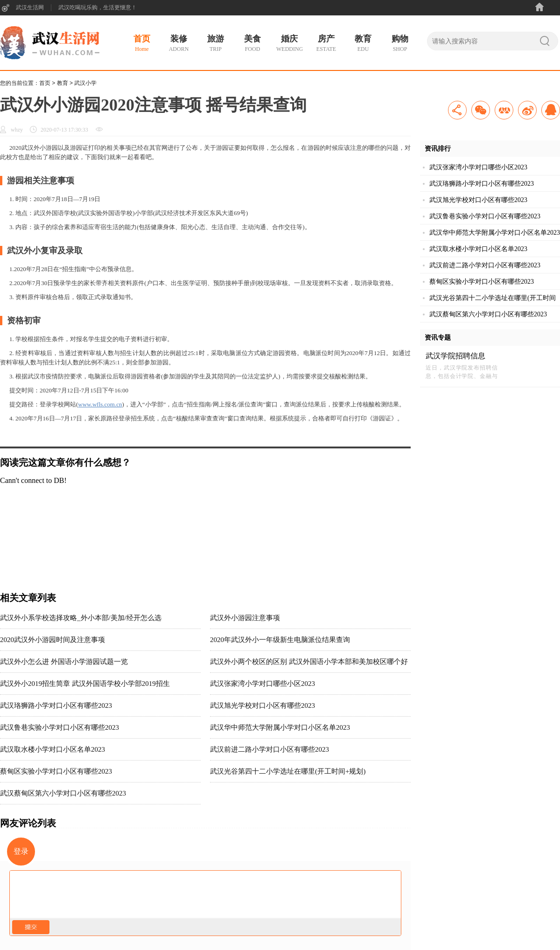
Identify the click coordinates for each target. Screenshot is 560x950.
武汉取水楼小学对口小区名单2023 (52, 749)
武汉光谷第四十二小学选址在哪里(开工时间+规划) (288, 771)
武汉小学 (85, 83)
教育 (63, 83)
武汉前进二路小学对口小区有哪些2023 (269, 749)
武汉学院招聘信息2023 (455, 356)
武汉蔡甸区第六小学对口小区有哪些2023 (63, 793)
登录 (21, 851)
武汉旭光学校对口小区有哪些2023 (262, 706)
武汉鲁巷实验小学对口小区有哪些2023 (59, 727)
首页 (45, 83)
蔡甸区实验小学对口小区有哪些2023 (56, 771)
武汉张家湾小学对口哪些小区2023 (262, 684)
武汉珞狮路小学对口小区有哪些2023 (56, 706)
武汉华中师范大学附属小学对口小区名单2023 (280, 727)
